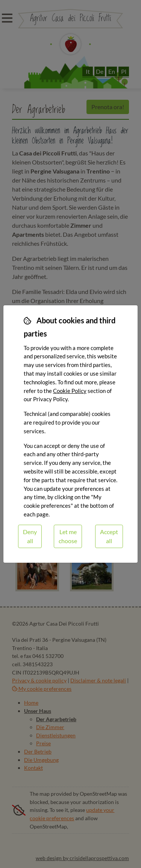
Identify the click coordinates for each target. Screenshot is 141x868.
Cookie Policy (70, 391)
